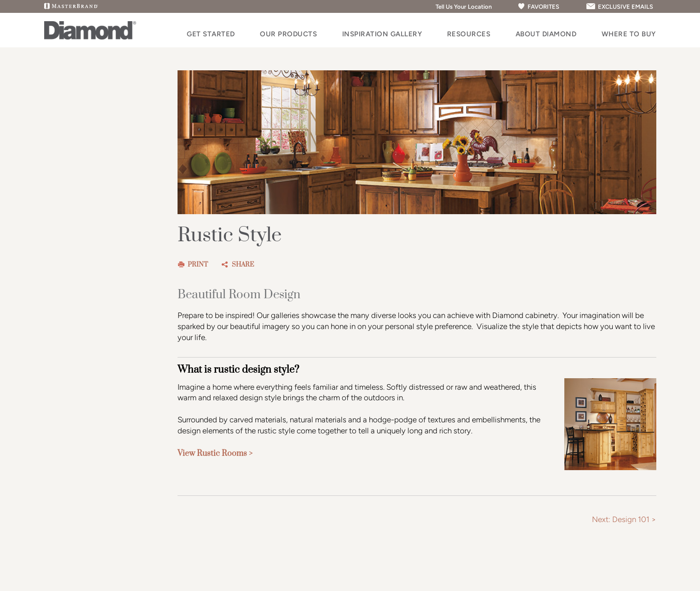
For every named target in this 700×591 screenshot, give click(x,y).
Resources (469, 34)
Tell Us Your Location (460, 7)
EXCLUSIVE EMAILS (619, 7)
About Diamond (546, 34)
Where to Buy (629, 34)
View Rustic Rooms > (215, 454)
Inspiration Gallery (382, 34)
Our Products (288, 34)
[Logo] (90, 37)
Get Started (211, 34)
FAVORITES (538, 7)
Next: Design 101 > (624, 519)
